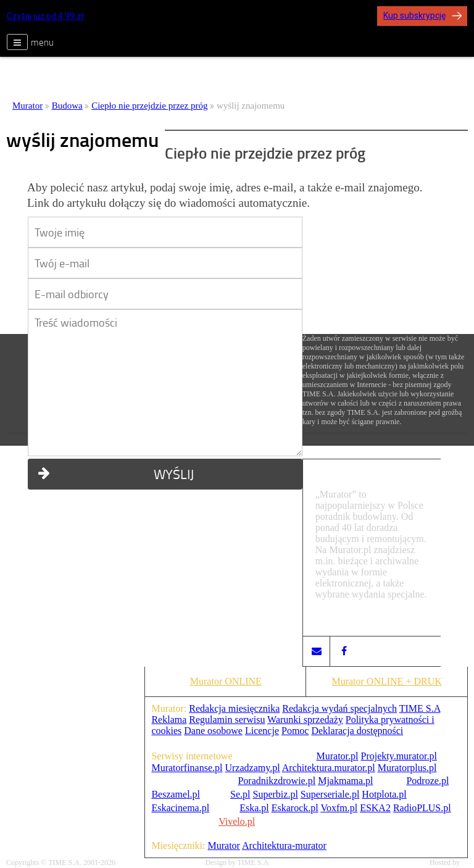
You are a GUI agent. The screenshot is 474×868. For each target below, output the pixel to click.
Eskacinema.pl (180, 808)
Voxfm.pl (339, 808)
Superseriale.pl (330, 794)
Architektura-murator (284, 845)
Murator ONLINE (226, 681)
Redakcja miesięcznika (234, 708)
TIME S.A (420, 708)
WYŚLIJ (116, 474)
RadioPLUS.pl (422, 808)
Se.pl (240, 794)
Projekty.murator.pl (398, 756)
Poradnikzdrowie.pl (276, 781)
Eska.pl (254, 808)
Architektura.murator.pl (329, 768)
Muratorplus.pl (407, 768)
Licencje (262, 731)
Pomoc (295, 731)
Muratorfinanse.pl (187, 768)
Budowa (67, 106)
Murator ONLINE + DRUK (386, 681)
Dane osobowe (213, 731)
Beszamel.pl (176, 794)
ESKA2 (375, 808)
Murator (27, 106)
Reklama (169, 720)
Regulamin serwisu (227, 720)
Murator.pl (337, 756)
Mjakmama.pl (345, 781)
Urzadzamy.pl (252, 768)
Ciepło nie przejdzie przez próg (149, 106)
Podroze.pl (427, 781)
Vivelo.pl (237, 821)
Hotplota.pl (384, 794)
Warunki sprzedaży (305, 720)
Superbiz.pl (276, 794)
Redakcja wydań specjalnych (339, 708)
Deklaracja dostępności (357, 731)
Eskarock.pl (295, 808)
